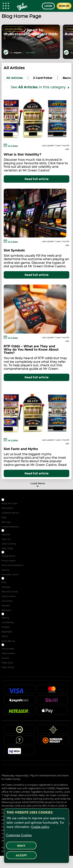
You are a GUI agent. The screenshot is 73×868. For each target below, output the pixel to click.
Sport (7, 615)
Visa (19, 691)
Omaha (5, 658)
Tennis (5, 636)
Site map (6, 522)
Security (6, 570)
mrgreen (18, 53)
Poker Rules (7, 663)
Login (48, 6)
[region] (36, 836)
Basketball (7, 632)
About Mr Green (10, 504)
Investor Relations (10, 527)
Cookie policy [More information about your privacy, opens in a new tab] (40, 827)
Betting (5, 618)
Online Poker (8, 649)
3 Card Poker (43, 78)
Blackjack (6, 610)
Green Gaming (9, 544)
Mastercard (52, 691)
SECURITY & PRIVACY (15, 553)
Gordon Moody (53, 742)
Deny (21, 846)
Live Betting (8, 622)
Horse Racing (8, 641)
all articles (15, 78)
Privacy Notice (9, 561)
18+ (19, 731)
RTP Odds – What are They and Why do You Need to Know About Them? (31, 350)
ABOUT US (10, 500)
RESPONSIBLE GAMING (16, 531)
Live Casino (7, 601)
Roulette (6, 606)
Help (19, 742)
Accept (21, 855)
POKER (8, 645)
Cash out (6, 539)
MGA (19, 752)
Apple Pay (52, 712)
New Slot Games (10, 592)
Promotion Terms (10, 575)
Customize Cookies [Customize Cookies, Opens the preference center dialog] (19, 835)
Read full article (36, 179)
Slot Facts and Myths (21, 449)
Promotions (7, 508)
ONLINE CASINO (13, 579)
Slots (4, 582)
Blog (4, 517)
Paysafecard (19, 701)
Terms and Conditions (12, 565)
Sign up (64, 6)
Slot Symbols (14, 250)
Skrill (52, 701)
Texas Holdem (8, 653)
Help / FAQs (7, 548)
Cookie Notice (8, 556)
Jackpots (6, 587)
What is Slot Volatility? (22, 154)
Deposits (6, 535)
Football (6, 627)
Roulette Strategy (14, 29)
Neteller (19, 712)
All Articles (14, 68)
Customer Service (10, 513)
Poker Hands (8, 667)
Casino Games (9, 596)
